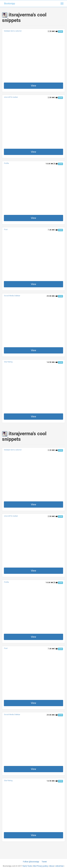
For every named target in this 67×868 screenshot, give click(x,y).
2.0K (51, 97)
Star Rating (8, 362)
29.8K (50, 296)
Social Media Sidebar (12, 296)
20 (55, 164)
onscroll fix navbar (11, 97)
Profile (6, 163)
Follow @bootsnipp (31, 862)
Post (6, 229)
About (52, 866)
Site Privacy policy (41, 866)
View (33, 86)
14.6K (49, 164)
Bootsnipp (10, 4)
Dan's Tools (27, 866)
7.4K (51, 230)
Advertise (59, 866)
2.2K (51, 31)
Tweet (44, 862)
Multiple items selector (13, 31)
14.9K (50, 362)
